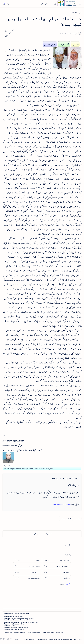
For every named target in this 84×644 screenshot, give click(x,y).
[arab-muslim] (57, 560)
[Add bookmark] (13, 30)
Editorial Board (31, 633)
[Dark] (8, 4)
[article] (74, 12)
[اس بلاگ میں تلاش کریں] (39, 4)
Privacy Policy (59, 633)
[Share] (7, 33)
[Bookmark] (4, 4)
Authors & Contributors (43, 633)
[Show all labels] (66, 584)
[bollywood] (57, 572)
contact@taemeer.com (62, 504)
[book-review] (27, 572)
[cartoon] (57, 578)
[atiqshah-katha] (27, 566)
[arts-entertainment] (57, 566)
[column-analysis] (66, 518)
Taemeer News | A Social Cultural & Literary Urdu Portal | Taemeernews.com (50, 639)
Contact (52, 633)
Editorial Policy (8, 633)
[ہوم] (80, 12)
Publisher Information (20, 633)
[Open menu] (80, 4)
